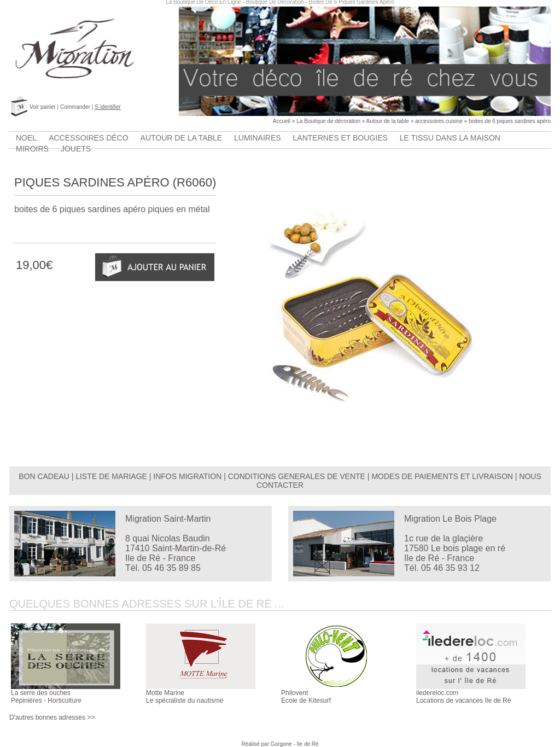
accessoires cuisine (439, 121)
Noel (26, 138)
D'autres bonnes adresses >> (52, 717)
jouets (76, 149)
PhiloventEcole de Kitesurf (306, 697)
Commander (75, 107)
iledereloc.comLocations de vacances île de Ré (463, 697)
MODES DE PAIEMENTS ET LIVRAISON (442, 476)
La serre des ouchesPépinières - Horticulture (46, 697)
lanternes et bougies (340, 138)
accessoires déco (88, 138)
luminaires (258, 138)
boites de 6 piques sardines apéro (510, 121)
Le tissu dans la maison (450, 138)
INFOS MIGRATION (187, 476)
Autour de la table (388, 121)
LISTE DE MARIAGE (111, 476)
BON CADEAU (44, 476)
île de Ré (308, 744)
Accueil (282, 121)
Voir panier (43, 107)
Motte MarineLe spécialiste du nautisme (185, 697)
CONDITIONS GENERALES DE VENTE (297, 476)
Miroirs (32, 149)
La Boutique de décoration (328, 121)
